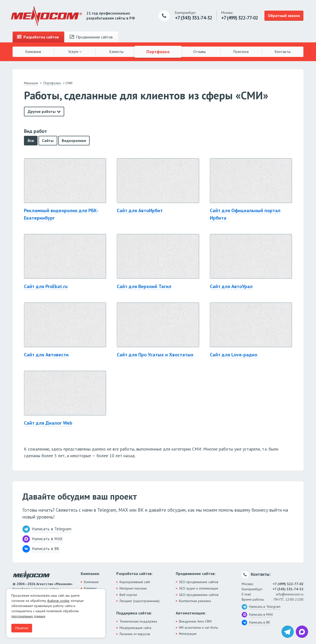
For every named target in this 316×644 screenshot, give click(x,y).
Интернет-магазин (133, 588)
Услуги (75, 52)
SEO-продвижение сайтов (199, 582)
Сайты (48, 140)
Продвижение (91, 37)
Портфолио (158, 52)
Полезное (241, 52)
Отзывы (199, 52)
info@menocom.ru (290, 594)
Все (31, 140)
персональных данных (28, 616)
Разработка (38, 37)
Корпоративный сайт (135, 582)
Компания (33, 52)
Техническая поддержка (138, 621)
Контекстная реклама (195, 601)
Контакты (283, 52)
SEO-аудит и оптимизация (198, 588)
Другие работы (42, 111)
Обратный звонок (284, 16)
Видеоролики (74, 140)
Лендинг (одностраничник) (139, 601)
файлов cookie (58, 601)
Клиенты (116, 52)
